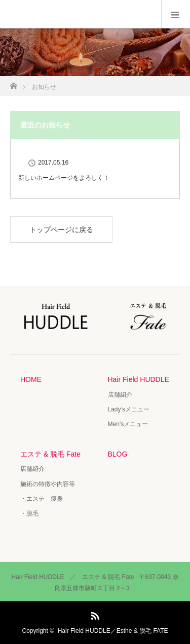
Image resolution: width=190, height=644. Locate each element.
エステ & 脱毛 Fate (50, 454)
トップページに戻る (61, 230)
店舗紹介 (120, 395)
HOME (31, 379)
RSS (94, 614)
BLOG (118, 454)
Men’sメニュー (128, 424)
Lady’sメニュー (129, 409)
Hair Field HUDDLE (139, 379)
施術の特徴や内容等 (48, 484)
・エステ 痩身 (42, 499)
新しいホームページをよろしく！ (64, 178)
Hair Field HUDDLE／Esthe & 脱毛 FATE (113, 631)
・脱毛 (29, 513)
